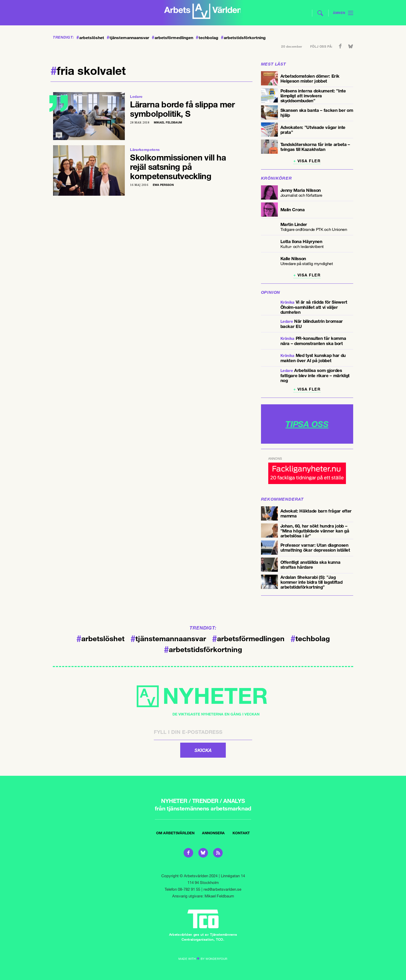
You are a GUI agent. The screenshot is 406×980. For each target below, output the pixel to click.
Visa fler (309, 161)
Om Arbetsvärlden (175, 833)
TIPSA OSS (307, 424)
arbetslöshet (90, 38)
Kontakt (241, 833)
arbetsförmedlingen (172, 38)
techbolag (207, 38)
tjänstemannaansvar (128, 38)
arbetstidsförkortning (243, 38)
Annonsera (213, 833)
